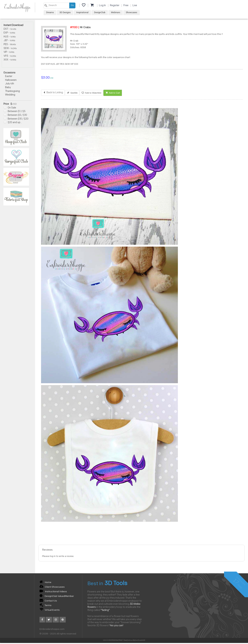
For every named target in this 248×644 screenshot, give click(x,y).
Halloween (11, 80)
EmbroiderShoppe (17, 7)
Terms (45, 605)
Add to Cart (113, 93)
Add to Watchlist (91, 93)
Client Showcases (52, 587)
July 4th (10, 84)
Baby (8, 88)
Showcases (132, 12)
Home (45, 582)
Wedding (10, 95)
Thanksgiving (12, 91)
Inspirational (82, 12)
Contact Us (48, 601)
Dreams (50, 12)
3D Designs (65, 12)
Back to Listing (53, 93)
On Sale (10, 108)
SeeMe (72, 93)
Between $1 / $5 (15, 111)
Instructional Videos (53, 592)
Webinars (116, 12)
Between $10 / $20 (16, 119)
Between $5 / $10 (15, 115)
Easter (9, 76)
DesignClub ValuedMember (57, 596)
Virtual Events (50, 610)
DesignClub (100, 12)
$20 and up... (13, 123)
